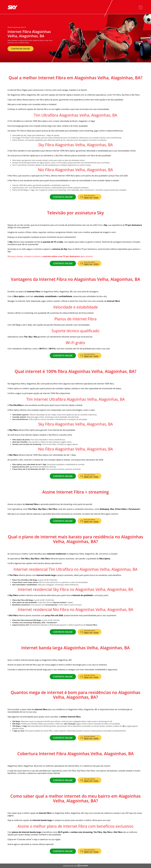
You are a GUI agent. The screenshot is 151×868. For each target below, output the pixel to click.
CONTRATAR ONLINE (20, 49)
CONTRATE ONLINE (63, 197)
